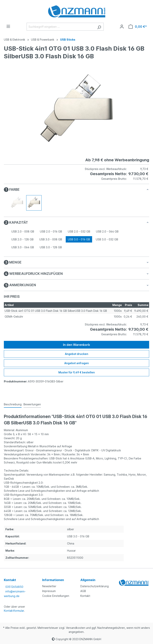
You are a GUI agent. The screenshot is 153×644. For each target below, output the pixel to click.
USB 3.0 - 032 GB (107, 239)
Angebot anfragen (77, 363)
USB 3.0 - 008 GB (51, 239)
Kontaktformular (14, 611)
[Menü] (8, 26)
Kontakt (85, 596)
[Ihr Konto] (122, 27)
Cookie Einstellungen (56, 596)
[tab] (13, 404)
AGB (83, 591)
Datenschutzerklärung (95, 586)
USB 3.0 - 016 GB (79, 239)
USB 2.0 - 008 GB (23, 231)
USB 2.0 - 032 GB (79, 231)
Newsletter (49, 586)
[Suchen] (99, 27)
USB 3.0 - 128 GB (51, 247)
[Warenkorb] (138, 27)
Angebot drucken (77, 354)
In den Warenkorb (76, 345)
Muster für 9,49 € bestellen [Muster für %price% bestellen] (77, 372)
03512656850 (14, 587)
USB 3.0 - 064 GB (23, 247)
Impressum (49, 591)
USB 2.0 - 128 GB (22, 239)
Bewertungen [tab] (32, 404)
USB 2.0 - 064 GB (107, 231)
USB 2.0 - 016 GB (51, 231)
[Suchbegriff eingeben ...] (61, 27)
